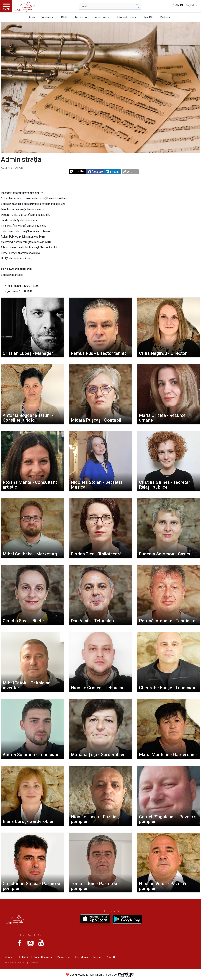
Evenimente (48, 17)
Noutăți (149, 17)
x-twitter (77, 172)
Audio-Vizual (103, 17)
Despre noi (82, 17)
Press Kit (111, 957)
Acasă (32, 17)
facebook (96, 172)
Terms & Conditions (43, 957)
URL (128, 172)
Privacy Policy (64, 957)
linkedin (112, 172)
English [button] (191, 5)
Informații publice (127, 17)
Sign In (178, 5)
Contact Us (24, 957)
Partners (166, 17)
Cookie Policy (82, 957)
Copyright (97, 957)
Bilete (65, 17)
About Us (9, 957)
